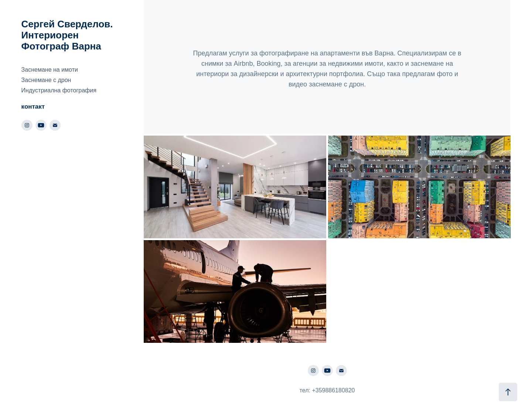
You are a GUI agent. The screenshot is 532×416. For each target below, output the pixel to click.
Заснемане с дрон (46, 80)
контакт (33, 107)
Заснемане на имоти (50, 70)
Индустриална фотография (59, 90)
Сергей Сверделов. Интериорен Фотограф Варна (69, 35)
